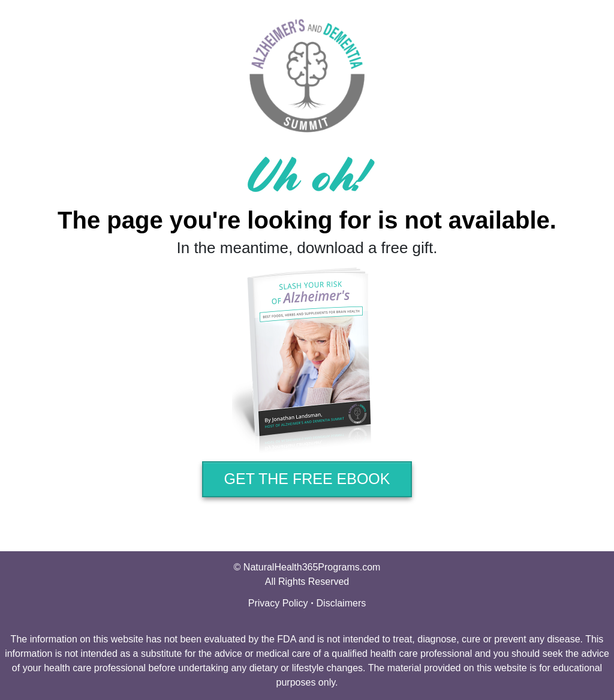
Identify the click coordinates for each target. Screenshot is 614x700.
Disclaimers (341, 603)
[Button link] (307, 479)
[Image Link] (307, 360)
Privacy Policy (278, 603)
